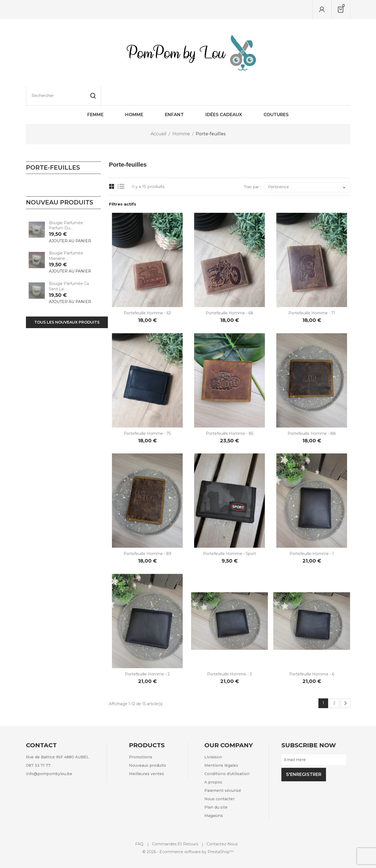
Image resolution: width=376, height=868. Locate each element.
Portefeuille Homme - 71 (312, 294)
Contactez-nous (222, 825)
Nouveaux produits (147, 746)
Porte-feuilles (53, 149)
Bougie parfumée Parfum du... (66, 207)
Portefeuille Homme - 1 (312, 535)
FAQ (139, 825)
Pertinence (308, 169)
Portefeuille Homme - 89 (147, 535)
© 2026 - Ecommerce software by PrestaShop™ (188, 833)
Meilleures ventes (147, 755)
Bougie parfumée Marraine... (66, 237)
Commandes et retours (175, 825)
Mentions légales (221, 746)
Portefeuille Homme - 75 (147, 415)
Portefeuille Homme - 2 (147, 655)
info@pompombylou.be (49, 755)
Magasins (214, 797)
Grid (112, 168)
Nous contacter (219, 780)
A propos (213, 763)
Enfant (174, 96)
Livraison (213, 738)
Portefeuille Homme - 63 (147, 294)
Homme (134, 96)
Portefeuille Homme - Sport (229, 535)
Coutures (276, 96)
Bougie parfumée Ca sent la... (69, 267)
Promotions (141, 738)
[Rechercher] (64, 9)
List (122, 168)
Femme (95, 96)
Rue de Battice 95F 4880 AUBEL (57, 738)
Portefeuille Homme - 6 (312, 655)
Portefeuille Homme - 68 (229, 294)
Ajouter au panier (70, 222)
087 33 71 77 (38, 746)
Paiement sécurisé (223, 772)
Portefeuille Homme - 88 (312, 415)
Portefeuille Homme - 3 (229, 655)
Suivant (345, 684)
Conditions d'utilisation (227, 755)
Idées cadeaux (224, 96)
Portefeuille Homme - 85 (230, 415)
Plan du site (216, 788)
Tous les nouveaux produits (67, 303)
